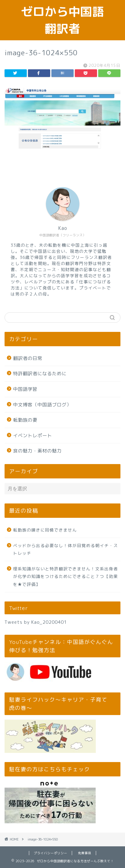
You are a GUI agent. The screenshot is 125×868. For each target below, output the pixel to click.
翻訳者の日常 (28, 358)
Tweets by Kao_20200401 (36, 622)
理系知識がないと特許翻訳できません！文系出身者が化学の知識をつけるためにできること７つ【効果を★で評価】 (66, 576)
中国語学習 (25, 389)
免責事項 (85, 853)
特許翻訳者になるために (40, 374)
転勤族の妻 (25, 420)
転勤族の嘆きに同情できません (45, 530)
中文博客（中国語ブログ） (42, 405)
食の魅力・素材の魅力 (37, 451)
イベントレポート (33, 436)
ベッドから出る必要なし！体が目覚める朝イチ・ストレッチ (66, 549)
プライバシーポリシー (50, 853)
